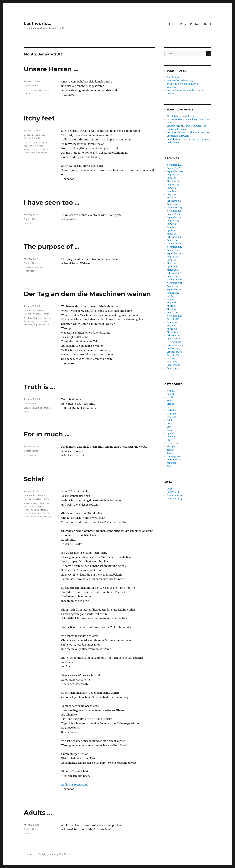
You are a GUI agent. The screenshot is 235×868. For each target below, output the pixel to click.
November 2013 (175, 211)
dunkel (170, 394)
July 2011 (171, 296)
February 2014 (174, 201)
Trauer (46, 314)
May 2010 (172, 326)
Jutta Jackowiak (175, 119)
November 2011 (174, 283)
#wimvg (171, 391)
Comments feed (175, 495)
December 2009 (175, 342)
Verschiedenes (174, 460)
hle (46, 318)
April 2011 (172, 306)
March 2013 (173, 234)
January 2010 (173, 339)
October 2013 (173, 214)
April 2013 (172, 231)
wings (37, 152)
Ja (50, 318)
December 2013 (174, 208)
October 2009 (174, 349)
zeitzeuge (172, 463)
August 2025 (173, 175)
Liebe (170, 424)
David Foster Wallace (34, 267)
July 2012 (171, 260)
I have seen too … (52, 202)
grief (26, 455)
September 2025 (175, 171)
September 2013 (175, 217)
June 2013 (172, 227)
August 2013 (173, 221)
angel (27, 503)
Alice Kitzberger (175, 116)
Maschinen (41, 321)
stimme (38, 516)
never (40, 146)
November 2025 (175, 165)
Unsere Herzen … (51, 69)
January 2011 (173, 313)
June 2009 (172, 362)
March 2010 (173, 332)
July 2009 (172, 358)
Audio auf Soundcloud (75, 785)
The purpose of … (52, 246)
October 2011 (173, 286)
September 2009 (175, 352)
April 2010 (172, 329)
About (207, 24)
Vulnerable (172, 87)
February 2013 (174, 237)
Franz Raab (172, 139)
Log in (170, 489)
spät (31, 516)
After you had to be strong (180, 81)
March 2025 (173, 181)
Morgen (44, 510)
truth (26, 411)
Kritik (170, 420)
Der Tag (28, 318)
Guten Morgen (36, 506)
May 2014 (172, 194)
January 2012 (173, 276)
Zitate (35, 86)
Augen (34, 503)
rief (25, 513)
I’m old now (173, 77)
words (44, 152)
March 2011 (173, 309)
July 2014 (171, 188)
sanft (40, 513)
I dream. (190, 116)
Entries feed (173, 492)
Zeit (48, 325)
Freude (170, 404)
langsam (28, 510)
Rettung (171, 437)
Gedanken (29, 135)
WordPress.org (174, 499)
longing (32, 146)
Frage (170, 401)
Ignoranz (171, 417)
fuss (26, 506)
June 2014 (172, 191)
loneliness (29, 271)
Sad (169, 440)
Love (169, 427)
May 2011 (171, 303)
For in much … (47, 434)
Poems (27, 138)
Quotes (27, 86)
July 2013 (171, 224)
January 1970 (173, 368)
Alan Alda (29, 223)
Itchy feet (39, 118)
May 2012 (172, 263)
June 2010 (172, 322)
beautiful (28, 142)
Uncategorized (174, 456)
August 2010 (173, 319)
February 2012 (174, 273)
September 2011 (175, 290)
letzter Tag (29, 321)
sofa (26, 516)
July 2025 (171, 178)
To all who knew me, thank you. (183, 84)
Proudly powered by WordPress (54, 854)
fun (169, 407)
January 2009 (174, 365)
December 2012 (175, 244)
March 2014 (173, 198)
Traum (46, 499)
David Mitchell (44, 408)
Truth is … (39, 387)
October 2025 (174, 168)
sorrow (33, 455)
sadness (28, 149)
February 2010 (174, 335)
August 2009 (173, 355)
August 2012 (173, 257)
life (25, 146)
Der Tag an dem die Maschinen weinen (87, 294)
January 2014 (173, 204)
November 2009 (175, 345)
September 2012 (175, 253)
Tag (35, 325)
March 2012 (173, 270)
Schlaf (34, 479)
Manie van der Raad (177, 133)
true (31, 152)
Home (172, 24)
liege (36, 510)
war (45, 516)
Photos (195, 24)
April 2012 (172, 267)
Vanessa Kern (174, 126)
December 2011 (174, 280)
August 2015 (173, 185)
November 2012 (175, 247)
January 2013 (173, 240)
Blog (183, 24)
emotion (171, 397)
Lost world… (37, 23)
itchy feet (44, 142)
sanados (36, 90)
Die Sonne (44, 503)
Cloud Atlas (30, 408)
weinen (42, 325)
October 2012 (173, 250)
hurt (36, 142)
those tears (172, 443)
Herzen (27, 90)
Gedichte (40, 135)
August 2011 (173, 293)
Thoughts (37, 138)
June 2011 (172, 299)
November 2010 (175, 316)
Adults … (38, 812)
